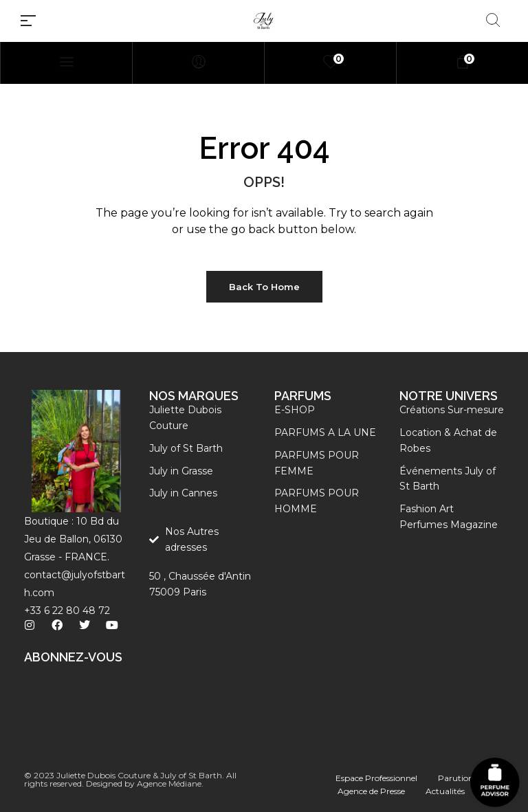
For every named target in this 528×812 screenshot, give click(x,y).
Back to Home (264, 287)
